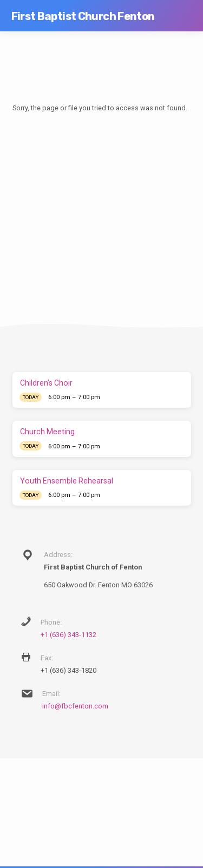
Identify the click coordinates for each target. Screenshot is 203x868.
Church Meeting (47, 432)
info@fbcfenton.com (75, 706)
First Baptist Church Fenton (83, 16)
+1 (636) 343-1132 (68, 635)
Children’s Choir (46, 383)
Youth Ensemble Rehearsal (67, 481)
